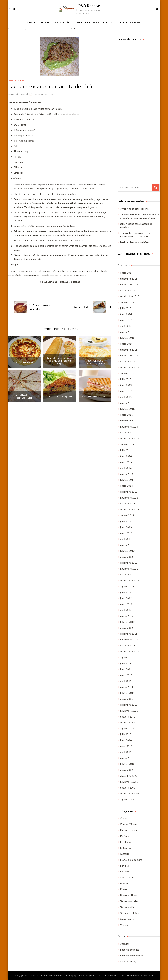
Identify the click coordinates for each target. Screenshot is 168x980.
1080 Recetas (88, 6)
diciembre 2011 (129, 634)
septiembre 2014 (130, 439)
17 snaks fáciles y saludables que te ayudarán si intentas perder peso (140, 216)
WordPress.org (128, 962)
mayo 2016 (126, 320)
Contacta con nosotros (130, 22)
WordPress (127, 976)
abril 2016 (126, 326)
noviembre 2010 (129, 711)
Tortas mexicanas (25, 141)
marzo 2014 (127, 474)
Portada (31, 22)
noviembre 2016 (129, 285)
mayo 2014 (126, 462)
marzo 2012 (127, 616)
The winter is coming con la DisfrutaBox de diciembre (135, 235)
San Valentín (127, 907)
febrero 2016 (127, 338)
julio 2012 (126, 592)
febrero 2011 (127, 693)
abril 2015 (126, 397)
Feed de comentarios (132, 956)
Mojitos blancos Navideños (134, 242)
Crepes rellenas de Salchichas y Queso (95, 362)
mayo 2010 (126, 746)
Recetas (45, 22)
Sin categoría (127, 919)
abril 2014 (126, 468)
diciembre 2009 (129, 776)
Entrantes (126, 848)
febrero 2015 (127, 409)
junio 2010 (126, 740)
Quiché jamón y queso (60, 396)
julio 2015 (126, 379)
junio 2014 (126, 456)
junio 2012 (126, 598)
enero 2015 (127, 415)
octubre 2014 (128, 433)
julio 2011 (126, 663)
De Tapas (125, 836)
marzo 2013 (127, 545)
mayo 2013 (126, 533)
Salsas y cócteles (129, 901)
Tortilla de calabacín (25, 362)
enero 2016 (127, 344)
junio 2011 (126, 669)
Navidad (125, 866)
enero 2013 (127, 557)
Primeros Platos (129, 895)
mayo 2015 (126, 391)
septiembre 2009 (130, 794)
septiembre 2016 (130, 296)
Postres (124, 889)
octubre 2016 (128, 291)
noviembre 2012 (129, 569)
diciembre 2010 (129, 705)
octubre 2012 (128, 575)
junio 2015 (126, 385)
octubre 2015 (128, 362)
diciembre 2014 (129, 421)
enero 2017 (127, 273)
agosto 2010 (127, 729)
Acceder (125, 944)
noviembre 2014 (129, 427)
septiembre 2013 (130, 510)
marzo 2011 (127, 687)
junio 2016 (126, 314)
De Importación (128, 830)
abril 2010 (126, 752)
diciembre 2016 (129, 279)
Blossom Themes (101, 976)
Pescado (125, 883)
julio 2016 (126, 308)
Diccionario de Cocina (86, 22)
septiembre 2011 (130, 652)
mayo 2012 (126, 604)
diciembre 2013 (129, 492)
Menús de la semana (131, 860)
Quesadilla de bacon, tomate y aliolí (25, 396)
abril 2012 (126, 610)
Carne (123, 818)
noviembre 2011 (129, 640)
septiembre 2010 (130, 723)
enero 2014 (127, 486)
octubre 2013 (128, 504)
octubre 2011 (128, 646)
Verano (124, 925)
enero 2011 (127, 699)
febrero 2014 (127, 480)
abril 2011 (126, 681)
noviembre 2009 (129, 782)
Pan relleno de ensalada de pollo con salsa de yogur (60, 361)
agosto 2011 (127, 658)
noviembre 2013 (129, 498)
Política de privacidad (143, 976)
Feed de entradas (130, 950)
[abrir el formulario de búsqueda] (157, 9)
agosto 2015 (127, 373)
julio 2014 (126, 450)
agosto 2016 (127, 302)
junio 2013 (126, 527)
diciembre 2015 (129, 350)
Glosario (125, 854)
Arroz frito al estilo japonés (135, 209)
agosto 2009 (127, 800)
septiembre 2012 (130, 581)
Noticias (107, 22)
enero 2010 (127, 770)
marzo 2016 (127, 332)
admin (11, 94)
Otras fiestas (127, 878)
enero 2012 (127, 628)
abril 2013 (126, 539)
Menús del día (62, 22)
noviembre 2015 (129, 356)
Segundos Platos (16, 80)
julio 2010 (126, 734)
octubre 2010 (128, 717)
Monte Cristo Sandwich (95, 396)
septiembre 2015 (130, 368)
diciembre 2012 (129, 563)
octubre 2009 (128, 788)
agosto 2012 (127, 587)
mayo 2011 (126, 675)
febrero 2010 (127, 764)
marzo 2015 (127, 403)
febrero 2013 (127, 551)
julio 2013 (126, 521)
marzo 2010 (127, 758)
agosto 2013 (127, 515)
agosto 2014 (127, 444)
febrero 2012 (127, 622)
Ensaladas (126, 842)
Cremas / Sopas (128, 824)
